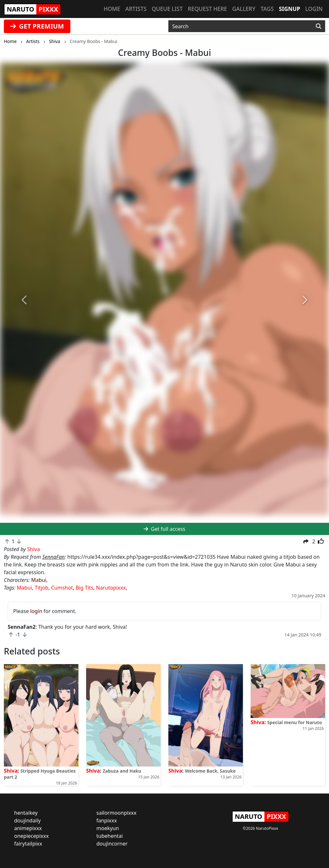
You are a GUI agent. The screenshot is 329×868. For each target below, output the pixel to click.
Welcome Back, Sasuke (210, 771)
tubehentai (110, 836)
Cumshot (62, 588)
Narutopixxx (111, 588)
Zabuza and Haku (122, 771)
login (36, 611)
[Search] (319, 26)
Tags (267, 9)
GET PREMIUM (37, 26)
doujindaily (27, 820)
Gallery (244, 9)
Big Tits (84, 588)
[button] (25, 300)
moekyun (108, 828)
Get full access (164, 529)
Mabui (39, 580)
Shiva (11, 771)
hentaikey (26, 813)
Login (314, 9)
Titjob (41, 588)
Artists (136, 9)
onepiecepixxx (31, 836)
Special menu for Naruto (294, 722)
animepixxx (28, 828)
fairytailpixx (28, 844)
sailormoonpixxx (116, 813)
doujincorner (112, 844)
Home (112, 9)
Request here (208, 9)
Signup (289, 9)
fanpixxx (107, 820)
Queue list (167, 9)
